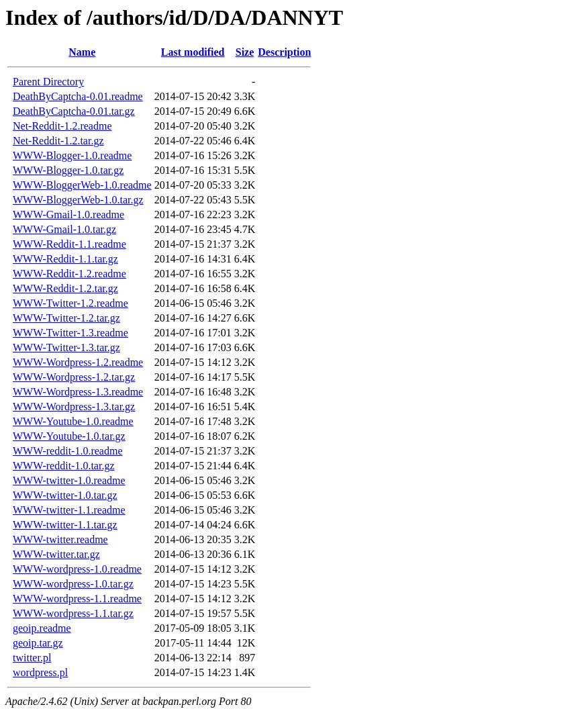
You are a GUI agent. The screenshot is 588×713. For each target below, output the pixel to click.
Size (245, 52)
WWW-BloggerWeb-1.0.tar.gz (78, 200)
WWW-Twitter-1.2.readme (70, 303)
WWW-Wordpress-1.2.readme (78, 362)
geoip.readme (42, 628)
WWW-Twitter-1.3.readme (70, 333)
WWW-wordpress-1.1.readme (77, 599)
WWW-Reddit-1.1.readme (69, 244)
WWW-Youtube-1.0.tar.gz (69, 436)
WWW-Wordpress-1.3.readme (78, 392)
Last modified (193, 52)
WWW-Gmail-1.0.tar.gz (64, 229)
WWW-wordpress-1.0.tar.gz (73, 584)
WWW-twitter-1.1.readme (69, 510)
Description (284, 52)
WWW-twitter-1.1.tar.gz (65, 525)
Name (82, 52)
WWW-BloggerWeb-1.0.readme (82, 185)
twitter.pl (32, 658)
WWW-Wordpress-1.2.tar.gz (74, 377)
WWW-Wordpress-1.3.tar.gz (74, 407)
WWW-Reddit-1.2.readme (69, 274)
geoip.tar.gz (38, 643)
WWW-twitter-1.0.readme (69, 480)
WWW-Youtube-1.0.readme (73, 421)
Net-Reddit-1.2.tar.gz (58, 141)
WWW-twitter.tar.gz (56, 554)
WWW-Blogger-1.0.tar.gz (68, 170)
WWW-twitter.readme (60, 539)
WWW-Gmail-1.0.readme (68, 215)
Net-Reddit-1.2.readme (62, 126)
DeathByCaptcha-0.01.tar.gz (74, 111)
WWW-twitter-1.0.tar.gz (65, 495)
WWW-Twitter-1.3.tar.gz (66, 347)
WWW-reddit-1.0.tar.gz (64, 466)
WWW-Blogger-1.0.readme (72, 155)
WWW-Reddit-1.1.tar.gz (65, 259)
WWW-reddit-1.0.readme (67, 451)
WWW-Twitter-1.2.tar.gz (66, 318)
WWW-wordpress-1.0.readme (77, 569)
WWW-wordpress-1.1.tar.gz (73, 613)
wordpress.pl (40, 672)
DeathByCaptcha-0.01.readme (78, 96)
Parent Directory (48, 82)
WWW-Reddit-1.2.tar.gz (65, 288)
